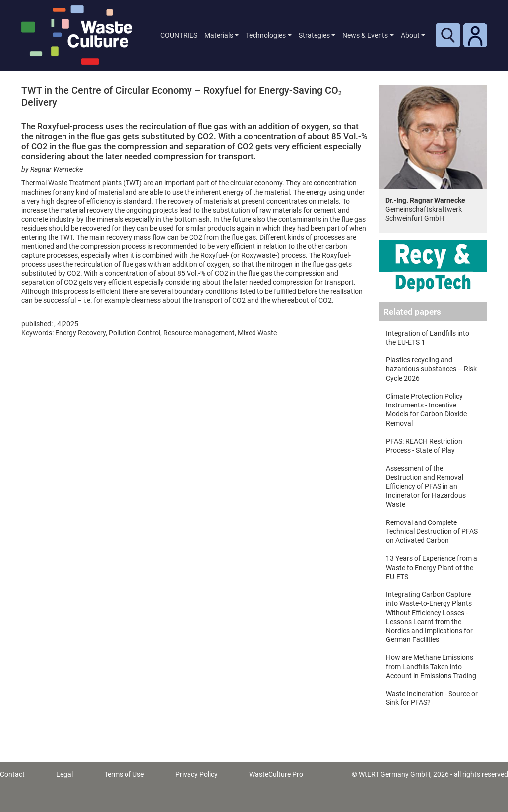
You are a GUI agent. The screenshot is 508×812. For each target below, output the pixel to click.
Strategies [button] (314, 35)
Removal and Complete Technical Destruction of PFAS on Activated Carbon (432, 531)
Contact (12, 774)
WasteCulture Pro (276, 774)
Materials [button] (219, 35)
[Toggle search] (448, 35)
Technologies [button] (266, 35)
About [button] (410, 35)
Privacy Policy (196, 774)
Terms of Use (124, 774)
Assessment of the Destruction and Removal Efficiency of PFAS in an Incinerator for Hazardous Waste (426, 487)
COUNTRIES (179, 35)
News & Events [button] (365, 35)
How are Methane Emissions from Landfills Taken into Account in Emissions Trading (431, 666)
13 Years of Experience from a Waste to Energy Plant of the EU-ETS (432, 567)
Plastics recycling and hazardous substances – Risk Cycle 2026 (431, 369)
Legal (64, 774)
